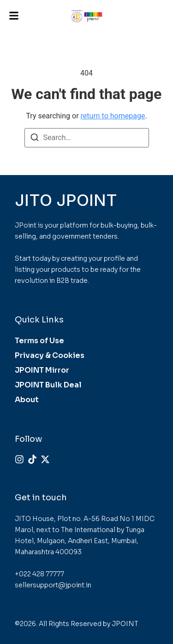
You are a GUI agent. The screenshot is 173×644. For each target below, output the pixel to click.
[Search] (35, 139)
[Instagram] (19, 459)
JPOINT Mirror (42, 370)
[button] (14, 16)
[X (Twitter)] (45, 459)
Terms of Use (39, 341)
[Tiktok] (32, 459)
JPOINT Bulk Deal (48, 385)
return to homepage (113, 116)
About (27, 400)
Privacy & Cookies (50, 355)
